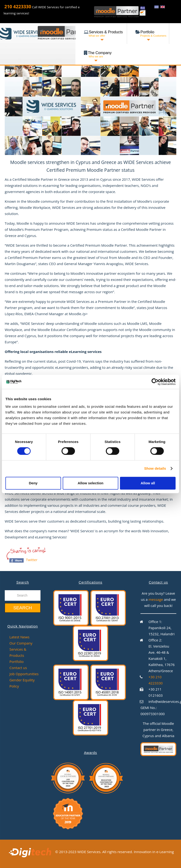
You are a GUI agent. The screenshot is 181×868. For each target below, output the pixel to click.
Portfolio (16, 662)
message (156, 599)
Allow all (148, 483)
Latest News (19, 637)
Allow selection (90, 483)
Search (23, 608)
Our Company (21, 643)
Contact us (18, 668)
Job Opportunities (24, 674)
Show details (155, 468)
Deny (33, 483)
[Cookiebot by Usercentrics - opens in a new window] (155, 382)
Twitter (32, 560)
